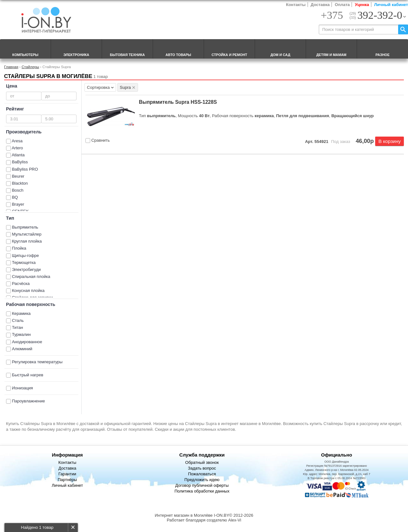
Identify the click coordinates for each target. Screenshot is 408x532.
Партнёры (67, 480)
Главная (11, 67)
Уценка (362, 5)
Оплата (342, 5)
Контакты (296, 5)
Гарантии (67, 474)
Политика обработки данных (202, 491)
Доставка (320, 5)
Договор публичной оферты (202, 485)
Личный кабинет (391, 5)
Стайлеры (30, 67)
